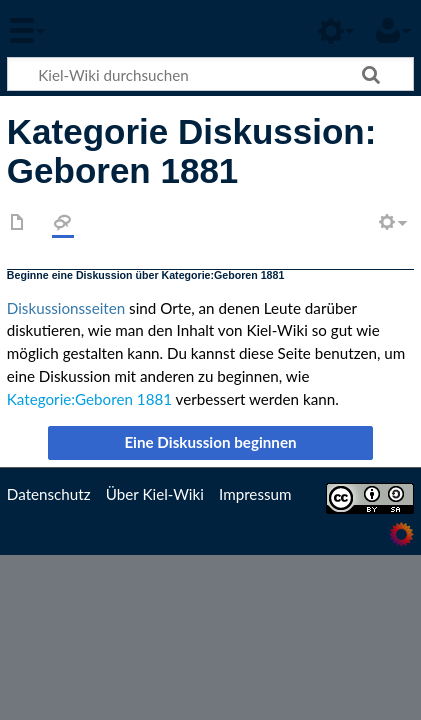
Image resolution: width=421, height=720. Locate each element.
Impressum (255, 494)
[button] (211, 443)
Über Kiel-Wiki (155, 494)
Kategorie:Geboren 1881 (89, 399)
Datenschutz (49, 494)
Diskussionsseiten (66, 308)
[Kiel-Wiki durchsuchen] (210, 74)
